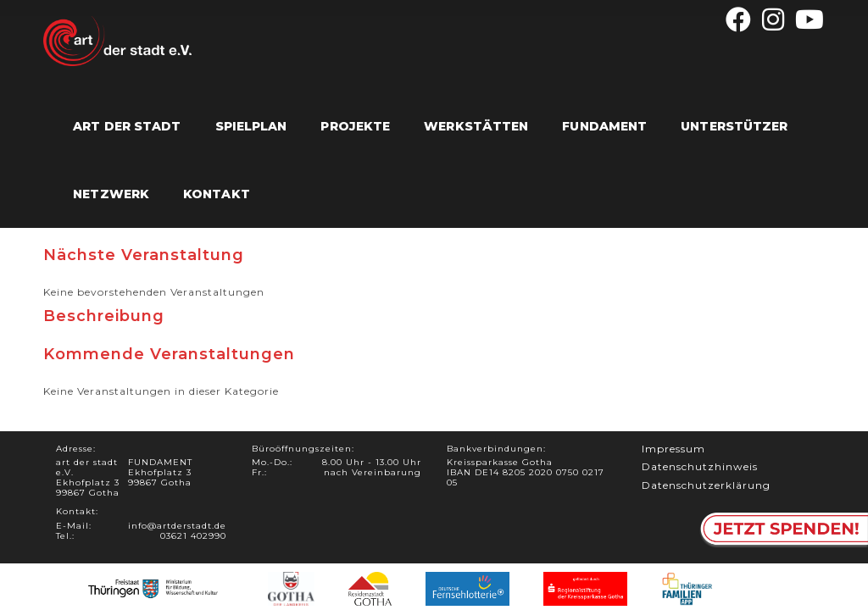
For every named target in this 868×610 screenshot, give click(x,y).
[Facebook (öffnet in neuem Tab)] (739, 19)
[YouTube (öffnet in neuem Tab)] (807, 19)
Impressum (673, 449)
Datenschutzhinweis (700, 466)
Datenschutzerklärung (706, 485)
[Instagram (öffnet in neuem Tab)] (773, 19)
